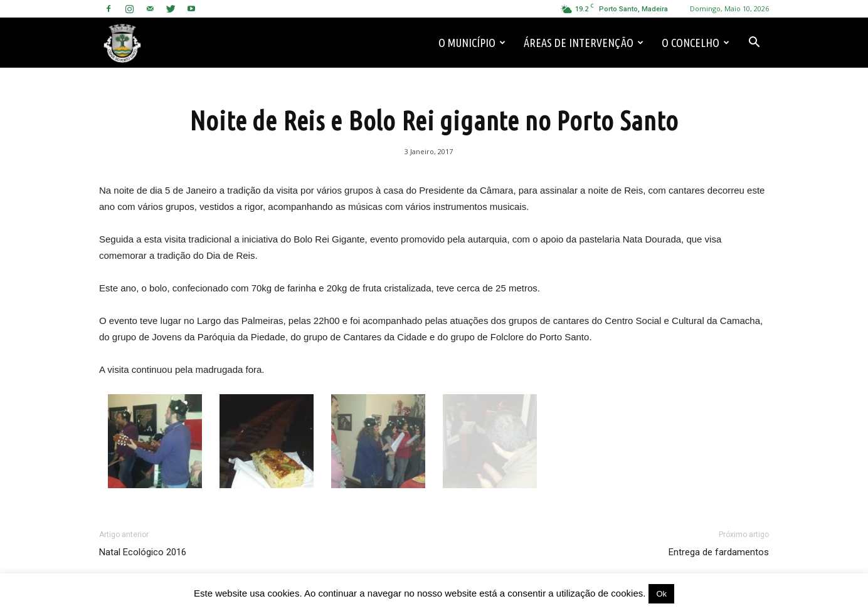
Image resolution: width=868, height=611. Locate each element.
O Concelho (696, 43)
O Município (472, 43)
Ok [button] (661, 594)
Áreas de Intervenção (584, 43)
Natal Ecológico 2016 (143, 552)
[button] (754, 43)
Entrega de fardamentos (719, 552)
